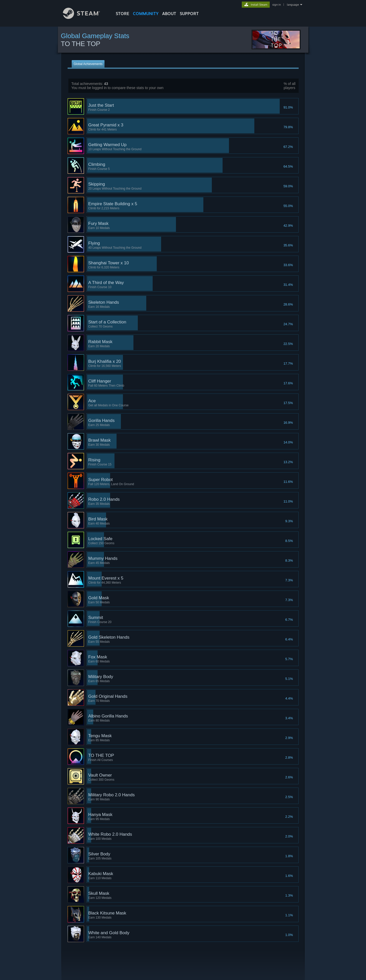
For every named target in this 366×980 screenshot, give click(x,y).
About (169, 14)
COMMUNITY (146, 14)
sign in (276, 5)
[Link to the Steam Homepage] (85, 18)
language (293, 5)
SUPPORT (189, 14)
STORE (123, 14)
